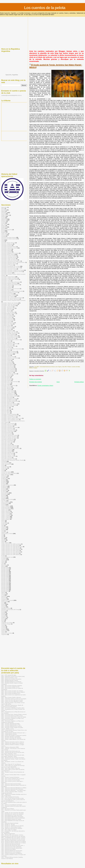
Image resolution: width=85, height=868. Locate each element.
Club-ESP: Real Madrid (7, 365)
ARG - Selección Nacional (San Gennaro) (12, 789)
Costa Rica (4, 468)
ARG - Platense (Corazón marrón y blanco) (13, 742)
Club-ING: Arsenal (6, 387)
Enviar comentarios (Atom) (45, 385)
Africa (3, 209)
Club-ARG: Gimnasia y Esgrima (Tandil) (12, 272)
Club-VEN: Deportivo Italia (8, 459)
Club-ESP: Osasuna (7, 362)
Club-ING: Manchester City (8, 395)
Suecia (3, 619)
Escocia (3, 496)
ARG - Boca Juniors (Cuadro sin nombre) (12, 691)
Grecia (3, 522)
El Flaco (3, 484)
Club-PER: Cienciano (7, 426)
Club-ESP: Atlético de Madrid (9, 353)
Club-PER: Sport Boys (7, 429)
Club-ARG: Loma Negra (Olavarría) (11, 282)
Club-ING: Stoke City (7, 403)
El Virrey (4, 492)
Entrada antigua (79, 382)
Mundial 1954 (5, 573)
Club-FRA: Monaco (6, 379)
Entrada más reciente (36, 382)
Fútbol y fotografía (6, 513)
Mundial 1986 (5, 583)
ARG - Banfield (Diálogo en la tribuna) (11, 682)
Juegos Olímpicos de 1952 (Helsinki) (11, 549)
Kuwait (3, 556)
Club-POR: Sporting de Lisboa (9, 435)
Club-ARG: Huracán (7, 273)
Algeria (3, 211)
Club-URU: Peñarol (67, 367)
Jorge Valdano (5, 543)
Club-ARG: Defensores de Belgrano (11, 261)
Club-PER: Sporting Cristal (8, 430)
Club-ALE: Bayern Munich (8, 243)
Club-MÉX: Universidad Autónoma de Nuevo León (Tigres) (48, 367)
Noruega (4, 594)
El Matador (4, 488)
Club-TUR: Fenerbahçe (7, 440)
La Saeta (4, 558)
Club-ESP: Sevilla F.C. (7, 372)
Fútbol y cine (5, 510)
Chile (3, 240)
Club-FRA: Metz (6, 378)
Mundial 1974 (5, 579)
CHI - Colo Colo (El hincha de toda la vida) (12, 798)
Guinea (3, 524)
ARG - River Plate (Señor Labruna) (10, 768)
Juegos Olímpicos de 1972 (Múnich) (11, 552)
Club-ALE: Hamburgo (7, 244)
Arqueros (4, 220)
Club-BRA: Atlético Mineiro (8, 313)
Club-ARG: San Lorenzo (8, 296)
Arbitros (3, 216)
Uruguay (35, 368)
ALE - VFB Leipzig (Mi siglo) (9, 675)
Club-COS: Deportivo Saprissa (9, 344)
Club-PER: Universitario (8, 431)
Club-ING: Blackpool (7, 388)
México (31, 368)
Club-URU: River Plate (7, 454)
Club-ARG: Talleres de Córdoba (10, 303)
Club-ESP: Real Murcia (7, 366)
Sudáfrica (4, 617)
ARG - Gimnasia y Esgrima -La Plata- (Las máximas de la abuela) (12, 719)
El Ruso (3, 489)
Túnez (3, 625)
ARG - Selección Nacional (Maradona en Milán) (14, 788)
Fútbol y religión (6, 519)
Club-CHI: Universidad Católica (9, 336)
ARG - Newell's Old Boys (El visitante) (11, 738)
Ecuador (4, 477)
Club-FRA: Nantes (6, 380)
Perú (3, 603)
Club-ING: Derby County (8, 391)
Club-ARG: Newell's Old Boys (9, 283)
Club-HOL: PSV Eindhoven (8, 385)
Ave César (4, 224)
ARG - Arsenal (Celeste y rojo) (9, 678)
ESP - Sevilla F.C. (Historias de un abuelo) (12, 826)
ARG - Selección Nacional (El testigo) (11, 784)
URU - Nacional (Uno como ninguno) (11, 852)
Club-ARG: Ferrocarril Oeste (9, 269)
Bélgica (3, 226)
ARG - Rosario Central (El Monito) (10, 777)
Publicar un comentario (35, 379)
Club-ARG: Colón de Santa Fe (9, 260)
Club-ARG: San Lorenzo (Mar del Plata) (12, 298)
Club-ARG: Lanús (6, 281)
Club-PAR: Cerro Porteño (8, 423)
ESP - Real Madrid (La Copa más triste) (12, 815)
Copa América (5, 463)
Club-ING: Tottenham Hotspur (9, 404)
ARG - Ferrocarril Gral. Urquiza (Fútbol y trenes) (14, 714)
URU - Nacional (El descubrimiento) (11, 844)
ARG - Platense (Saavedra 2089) (10, 747)
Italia (3, 539)
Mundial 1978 (5, 581)
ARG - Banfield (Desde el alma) (10, 680)
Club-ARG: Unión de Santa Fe (9, 304)
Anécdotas (4, 213)
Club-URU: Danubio (7, 444)
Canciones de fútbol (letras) (9, 237)
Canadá (3, 236)
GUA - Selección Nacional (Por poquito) (12, 828)
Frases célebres (6, 506)
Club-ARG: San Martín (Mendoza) (10, 299)
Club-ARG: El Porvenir (7, 265)
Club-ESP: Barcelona (7, 354)
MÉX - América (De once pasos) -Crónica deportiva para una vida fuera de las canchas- (13, 836)
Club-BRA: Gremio (6, 321)
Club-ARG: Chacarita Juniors (9, 257)
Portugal (4, 607)
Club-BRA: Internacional (8, 323)
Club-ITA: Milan (5, 410)
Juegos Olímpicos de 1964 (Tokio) (10, 551)
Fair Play (4, 501)
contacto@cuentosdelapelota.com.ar (11, 95)
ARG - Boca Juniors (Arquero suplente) (12, 686)
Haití (3, 526)
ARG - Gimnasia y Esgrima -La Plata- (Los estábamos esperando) (12, 722)
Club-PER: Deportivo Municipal (9, 427)
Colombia (4, 461)
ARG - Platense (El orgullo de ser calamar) (13, 743)
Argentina (4, 219)
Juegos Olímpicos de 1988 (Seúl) (10, 553)
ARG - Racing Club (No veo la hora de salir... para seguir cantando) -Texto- (13, 753)
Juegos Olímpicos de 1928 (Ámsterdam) (12, 547)
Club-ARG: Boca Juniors (8, 254)
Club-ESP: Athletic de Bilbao (9, 351)
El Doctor (4, 482)
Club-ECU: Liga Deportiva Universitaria (12, 349)
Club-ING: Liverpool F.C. (8, 393)
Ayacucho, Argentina (12, 75)
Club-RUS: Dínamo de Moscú (9, 437)
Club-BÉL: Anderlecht (7, 307)
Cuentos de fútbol (76, 367)
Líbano (3, 561)
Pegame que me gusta (7, 600)
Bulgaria (3, 232)
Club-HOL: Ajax (5, 384)
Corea (3, 465)
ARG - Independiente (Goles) (9, 734)
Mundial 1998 (5, 587)
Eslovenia (4, 497)
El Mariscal (4, 486)
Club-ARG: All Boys (6, 245)
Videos (3, 632)
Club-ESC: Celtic (6, 350)
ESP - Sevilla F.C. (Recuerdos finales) (11, 827)
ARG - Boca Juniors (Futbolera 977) (11, 693)
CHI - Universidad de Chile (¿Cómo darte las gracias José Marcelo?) (13, 800)
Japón (3, 541)
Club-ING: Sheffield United (8, 400)
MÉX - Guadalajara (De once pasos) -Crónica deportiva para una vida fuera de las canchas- (13, 838)
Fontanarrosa (5, 503)
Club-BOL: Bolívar (6, 311)
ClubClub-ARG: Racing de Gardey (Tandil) (12, 460)
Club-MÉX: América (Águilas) (9, 414)
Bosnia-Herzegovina (7, 230)
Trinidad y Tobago (6, 624)
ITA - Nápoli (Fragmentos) (8, 834)
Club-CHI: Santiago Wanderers (9, 333)
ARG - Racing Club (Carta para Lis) (11, 751)
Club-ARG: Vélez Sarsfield (8, 306)
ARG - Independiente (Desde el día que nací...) (14, 733)
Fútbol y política (5, 518)
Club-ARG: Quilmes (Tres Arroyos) (10, 289)
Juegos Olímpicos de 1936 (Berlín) (10, 548)
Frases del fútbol (6, 507)
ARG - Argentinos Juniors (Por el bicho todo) (13, 676)
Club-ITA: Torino (6, 413)
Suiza (3, 620)
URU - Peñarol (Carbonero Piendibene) (12, 853)
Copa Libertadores (6, 464)
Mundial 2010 (5, 591)
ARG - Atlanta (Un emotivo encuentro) (11, 679)
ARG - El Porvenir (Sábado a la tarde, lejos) (13, 708)
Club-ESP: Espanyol (7, 359)
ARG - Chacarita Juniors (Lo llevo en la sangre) (14, 699)
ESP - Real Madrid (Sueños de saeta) (11, 819)
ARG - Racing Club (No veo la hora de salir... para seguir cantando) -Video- (13, 756)
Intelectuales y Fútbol (7, 534)
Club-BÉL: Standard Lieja (8, 308)
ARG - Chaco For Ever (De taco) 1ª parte (12, 700)
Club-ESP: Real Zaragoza (8, 371)
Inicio (58, 382)
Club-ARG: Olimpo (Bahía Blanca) (10, 285)
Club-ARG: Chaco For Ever (8, 258)
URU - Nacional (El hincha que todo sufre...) (13, 845)
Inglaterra (4, 532)
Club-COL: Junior (6, 341)
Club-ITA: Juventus (6, 409)
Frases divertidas (6, 509)
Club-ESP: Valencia (6, 375)
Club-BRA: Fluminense (7, 320)
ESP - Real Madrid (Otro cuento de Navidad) (13, 818)
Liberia (3, 562)
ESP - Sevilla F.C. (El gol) (8, 824)
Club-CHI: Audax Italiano (8, 327)
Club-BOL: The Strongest (8, 312)
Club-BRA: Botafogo (7, 315)
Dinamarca (4, 476)
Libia (3, 564)
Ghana (3, 520)
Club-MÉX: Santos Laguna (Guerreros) (12, 418)
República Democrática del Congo (10, 609)
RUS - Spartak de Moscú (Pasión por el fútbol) (13, 843)
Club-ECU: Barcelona (7, 345)
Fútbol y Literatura (6, 515)
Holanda (4, 527)
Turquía (3, 627)
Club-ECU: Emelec (6, 347)
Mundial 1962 (5, 575)
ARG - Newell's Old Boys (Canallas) (11, 737)
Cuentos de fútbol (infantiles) (9, 473)
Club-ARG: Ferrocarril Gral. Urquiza (11, 268)
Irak (2, 535)
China (3, 241)
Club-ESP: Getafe (6, 361)
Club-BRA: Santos (6, 325)
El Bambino (4, 478)
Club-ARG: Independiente (8, 277)
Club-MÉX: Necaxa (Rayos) (9, 417)
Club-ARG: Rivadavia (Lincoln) (9, 292)
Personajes (4, 602)
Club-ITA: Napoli (6, 412)
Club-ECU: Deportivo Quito (8, 346)
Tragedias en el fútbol (7, 623)
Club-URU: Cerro (6, 443)
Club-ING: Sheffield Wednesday (10, 401)
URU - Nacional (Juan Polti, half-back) (11, 847)
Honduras (4, 528)
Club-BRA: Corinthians (7, 316)
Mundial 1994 (5, 586)
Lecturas (4, 560)
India (3, 531)
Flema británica (5, 502)
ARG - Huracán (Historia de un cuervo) (12, 726)
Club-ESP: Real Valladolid (8, 370)
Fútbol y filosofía (6, 511)
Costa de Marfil (5, 467)
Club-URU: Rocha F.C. (7, 455)
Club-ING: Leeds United (8, 392)
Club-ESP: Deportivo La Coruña (10, 358)
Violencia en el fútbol (7, 633)
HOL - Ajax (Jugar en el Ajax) (9, 830)
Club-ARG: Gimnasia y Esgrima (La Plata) (12, 270)
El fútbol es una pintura (7, 485)
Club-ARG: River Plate (7, 294)
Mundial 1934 (5, 569)
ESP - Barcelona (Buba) (8, 809)
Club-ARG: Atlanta (6, 251)
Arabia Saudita (5, 215)
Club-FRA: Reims (6, 383)
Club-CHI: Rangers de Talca (9, 332)
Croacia (3, 469)
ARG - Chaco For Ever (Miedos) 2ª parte (12, 701)
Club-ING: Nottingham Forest (9, 399)
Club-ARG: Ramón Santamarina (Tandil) (12, 291)
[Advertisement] (53, 35)
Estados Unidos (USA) (7, 499)
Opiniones (4, 596)
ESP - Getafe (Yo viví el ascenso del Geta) (12, 813)
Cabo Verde (4, 234)
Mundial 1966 (5, 577)
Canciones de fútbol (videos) (9, 239)
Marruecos (4, 565)
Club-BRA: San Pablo (7, 324)
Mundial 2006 (5, 590)
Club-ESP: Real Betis (7, 363)
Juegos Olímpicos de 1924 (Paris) (10, 545)
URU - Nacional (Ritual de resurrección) (12, 851)
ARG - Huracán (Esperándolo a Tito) (11, 725)
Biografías (4, 227)
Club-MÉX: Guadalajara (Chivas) (10, 416)
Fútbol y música (5, 516)
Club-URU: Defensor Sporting (9, 446)
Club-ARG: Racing (6, 290)
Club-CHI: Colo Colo (7, 328)
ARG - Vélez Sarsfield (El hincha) (10, 797)
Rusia (3, 612)
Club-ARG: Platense (7, 286)
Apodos (3, 214)
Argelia (3, 218)
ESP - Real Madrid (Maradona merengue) (12, 817)
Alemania (4, 210)
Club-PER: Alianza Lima (8, 425)
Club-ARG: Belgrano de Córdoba (10, 253)
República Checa (6, 608)
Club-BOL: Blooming (7, 310)
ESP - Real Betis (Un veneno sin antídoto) (12, 814)
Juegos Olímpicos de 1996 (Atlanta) (11, 554)
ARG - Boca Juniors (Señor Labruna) (11, 697)
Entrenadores (5, 493)
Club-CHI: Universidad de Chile (10, 337)
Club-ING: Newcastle (7, 397)
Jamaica (4, 540)
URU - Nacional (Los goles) (9, 849)
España (3, 498)
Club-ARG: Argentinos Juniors (9, 248)
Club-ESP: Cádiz (6, 355)
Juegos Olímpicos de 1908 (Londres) (11, 544)
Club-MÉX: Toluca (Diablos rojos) (10, 420)
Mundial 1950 (5, 571)
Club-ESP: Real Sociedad (8, 368)
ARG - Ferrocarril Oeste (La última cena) (12, 716)
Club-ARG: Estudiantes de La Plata (11, 266)
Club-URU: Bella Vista (7, 442)
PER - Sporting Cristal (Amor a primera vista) (13, 840)
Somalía (3, 616)
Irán (2, 536)
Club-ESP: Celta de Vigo (8, 357)
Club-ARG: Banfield (6, 252)
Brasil (3, 231)
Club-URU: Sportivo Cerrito (8, 456)
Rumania (4, 611)
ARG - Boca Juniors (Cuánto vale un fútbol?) (13, 692)
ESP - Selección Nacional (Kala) (10, 823)
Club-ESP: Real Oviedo (7, 367)
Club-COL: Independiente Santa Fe (11, 340)
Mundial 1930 (5, 568)
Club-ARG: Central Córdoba (9, 256)
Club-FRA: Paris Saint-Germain (10, 382)
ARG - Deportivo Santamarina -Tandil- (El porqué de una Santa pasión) (12, 706)
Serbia (3, 615)
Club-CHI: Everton (6, 329)
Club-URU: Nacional (7, 450)
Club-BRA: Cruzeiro (7, 317)
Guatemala (4, 523)
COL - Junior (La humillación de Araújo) (12, 805)
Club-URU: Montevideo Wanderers (10, 448)
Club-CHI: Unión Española (8, 334)
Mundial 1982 (5, 582)
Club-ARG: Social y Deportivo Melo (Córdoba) (13, 300)
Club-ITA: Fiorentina (7, 406)
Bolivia (3, 228)
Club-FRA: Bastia (6, 376)
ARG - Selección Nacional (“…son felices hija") (14, 790)
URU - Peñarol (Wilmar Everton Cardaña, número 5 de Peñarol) (12, 858)
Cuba (3, 471)
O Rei (3, 595)
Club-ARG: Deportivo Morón (9, 264)
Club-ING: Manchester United (9, 396)
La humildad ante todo (7, 557)
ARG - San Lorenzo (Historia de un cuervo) (13, 779)
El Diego (4, 481)
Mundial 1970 (5, 578)
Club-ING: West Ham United (9, 405)
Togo (3, 621)
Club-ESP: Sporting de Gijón (9, 374)
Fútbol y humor (5, 514)
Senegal (3, 613)
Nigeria (3, 592)
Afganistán (4, 207)
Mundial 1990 (5, 585)
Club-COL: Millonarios (7, 342)
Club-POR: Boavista (7, 434)
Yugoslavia (4, 634)
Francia (3, 505)
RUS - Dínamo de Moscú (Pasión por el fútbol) (14, 841)
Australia (4, 222)
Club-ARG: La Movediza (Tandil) (10, 279)
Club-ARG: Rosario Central (8, 295)
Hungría (3, 530)
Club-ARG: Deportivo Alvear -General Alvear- (13, 262)
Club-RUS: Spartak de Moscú (9, 438)
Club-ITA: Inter (5, 408)
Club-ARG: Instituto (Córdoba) (9, 278)
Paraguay (4, 599)
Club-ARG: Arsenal (6, 249)
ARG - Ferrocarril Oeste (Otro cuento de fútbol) (14, 717)
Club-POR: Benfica (6, 433)
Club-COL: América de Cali (8, 338)
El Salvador (4, 490)
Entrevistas (4, 494)
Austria (3, 223)
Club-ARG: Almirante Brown (9, 247)
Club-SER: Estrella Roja (8, 439)
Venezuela (4, 630)
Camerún (4, 235)
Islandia (3, 537)
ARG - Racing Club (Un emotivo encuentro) (13, 758)
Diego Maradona (6, 475)
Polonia (3, 606)
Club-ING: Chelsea (6, 389)
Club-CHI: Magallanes (7, 330)
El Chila (3, 480)
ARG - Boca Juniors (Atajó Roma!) (10, 687)
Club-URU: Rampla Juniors (8, 452)
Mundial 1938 (5, 570)
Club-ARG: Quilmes (7, 287)
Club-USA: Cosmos (6, 458)
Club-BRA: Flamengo (7, 319)
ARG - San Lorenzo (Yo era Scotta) (11, 780)
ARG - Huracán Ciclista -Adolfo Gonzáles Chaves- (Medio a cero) (12, 728)
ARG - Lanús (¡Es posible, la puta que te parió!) (14, 735)
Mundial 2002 (5, 589)
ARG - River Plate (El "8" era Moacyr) (11, 764)
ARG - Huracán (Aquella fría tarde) (10, 724)
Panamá (4, 598)
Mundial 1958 (5, 574)
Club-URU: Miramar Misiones (9, 447)
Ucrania (3, 628)
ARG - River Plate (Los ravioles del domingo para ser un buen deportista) (13, 766)
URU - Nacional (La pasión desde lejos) (12, 848)
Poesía (3, 604)
